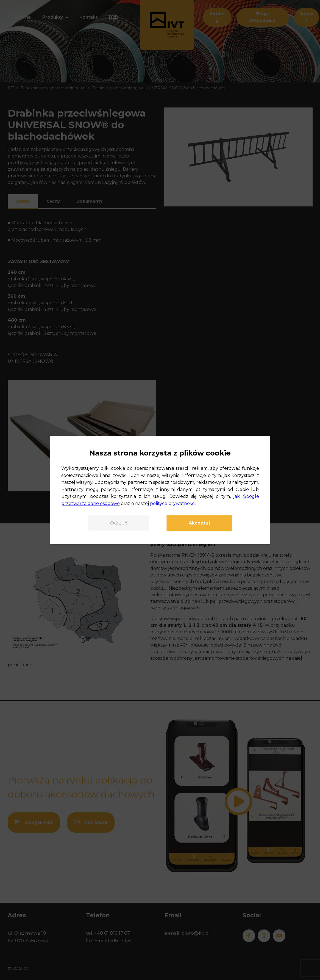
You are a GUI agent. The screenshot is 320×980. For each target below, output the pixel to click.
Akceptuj (199, 523)
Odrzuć (119, 523)
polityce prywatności (173, 503)
